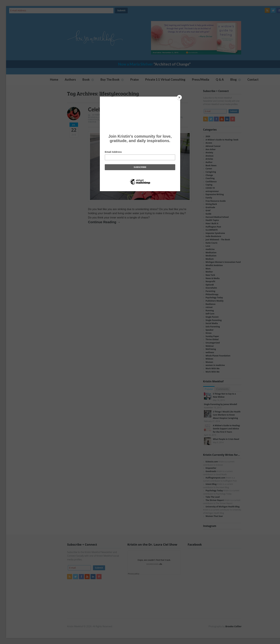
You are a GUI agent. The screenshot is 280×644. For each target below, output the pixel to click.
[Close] (179, 97)
